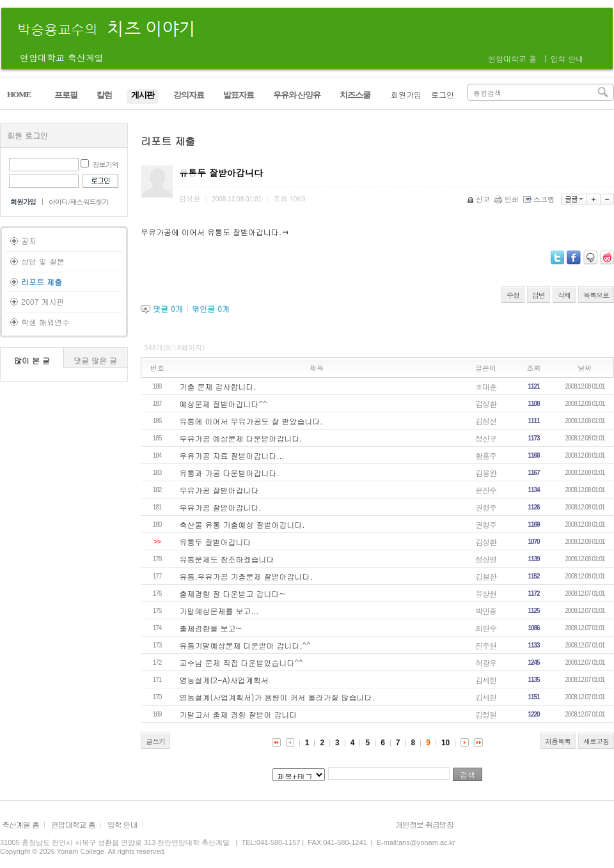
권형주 (486, 507)
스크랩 (540, 199)
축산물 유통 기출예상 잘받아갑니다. (242, 524)
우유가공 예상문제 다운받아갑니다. (241, 438)
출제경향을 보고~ (211, 628)
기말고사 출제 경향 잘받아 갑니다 (239, 714)
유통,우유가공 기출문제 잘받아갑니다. (246, 576)
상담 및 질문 (43, 261)
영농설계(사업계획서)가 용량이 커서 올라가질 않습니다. (277, 697)
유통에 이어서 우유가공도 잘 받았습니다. (251, 421)
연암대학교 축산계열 (62, 58)
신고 (479, 199)
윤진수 (486, 490)
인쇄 (508, 199)
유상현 (486, 593)
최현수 (486, 628)
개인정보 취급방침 (424, 824)
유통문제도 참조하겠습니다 (227, 559)
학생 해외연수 (45, 322)
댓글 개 (168, 308)
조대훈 (486, 386)
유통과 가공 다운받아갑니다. (230, 473)
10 (445, 743)
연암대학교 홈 (512, 58)
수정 (513, 295)
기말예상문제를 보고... (219, 611)
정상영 (486, 559)
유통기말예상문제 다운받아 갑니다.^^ (245, 645)
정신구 (486, 438)
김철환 (486, 576)
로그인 (443, 94)
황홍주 (486, 455)
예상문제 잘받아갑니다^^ (224, 404)
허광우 (486, 663)
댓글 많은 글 (95, 360)
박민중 (486, 611)
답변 (539, 295)
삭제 (564, 295)
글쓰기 (155, 741)
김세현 (486, 680)
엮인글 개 (211, 308)
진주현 (486, 645)
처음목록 (558, 741)
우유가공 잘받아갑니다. (221, 507)
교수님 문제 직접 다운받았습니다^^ (241, 663)
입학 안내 (567, 58)
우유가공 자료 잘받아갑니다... (232, 455)
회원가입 (406, 94)
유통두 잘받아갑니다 (216, 542)
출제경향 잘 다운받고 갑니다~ (233, 593)
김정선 (486, 421)
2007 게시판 (43, 301)
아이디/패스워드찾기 (79, 202)
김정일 (486, 714)
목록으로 (596, 295)
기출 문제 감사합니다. (218, 386)
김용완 (486, 473)
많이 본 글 (32, 360)
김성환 (486, 404)
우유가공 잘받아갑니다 (219, 490)
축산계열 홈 (20, 824)
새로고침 (596, 741)
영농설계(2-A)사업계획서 (224, 680)
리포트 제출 (42, 282)
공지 (29, 241)
